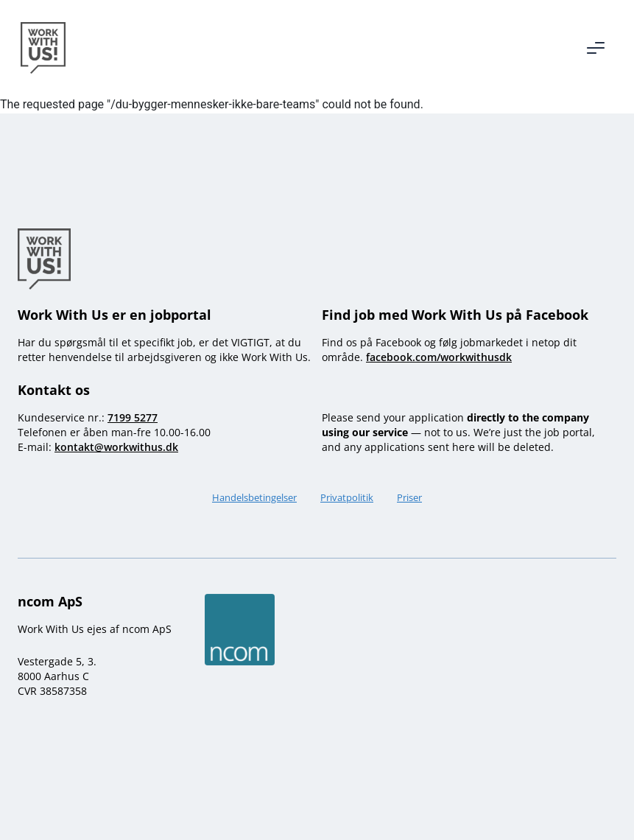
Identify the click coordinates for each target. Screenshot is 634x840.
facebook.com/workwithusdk (439, 357)
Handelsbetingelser (254, 497)
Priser (409, 497)
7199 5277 (133, 417)
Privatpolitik (347, 497)
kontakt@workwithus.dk (116, 447)
